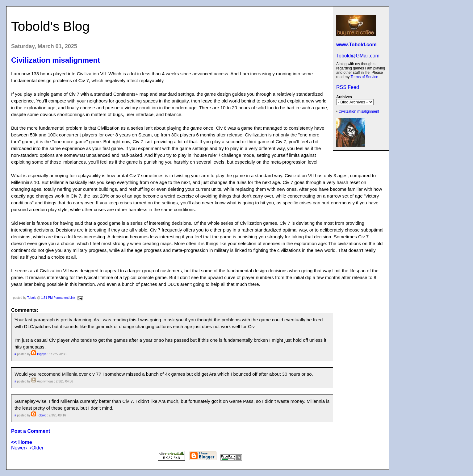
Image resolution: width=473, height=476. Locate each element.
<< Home (22, 442)
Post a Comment (31, 431)
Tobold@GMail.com (358, 56)
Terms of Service (364, 77)
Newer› (19, 448)
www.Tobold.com (356, 45)
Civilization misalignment (359, 111)
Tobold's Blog (50, 26)
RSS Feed (348, 87)
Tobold (32, 298)
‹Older (36, 448)
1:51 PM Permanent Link (58, 298)
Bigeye (42, 354)
